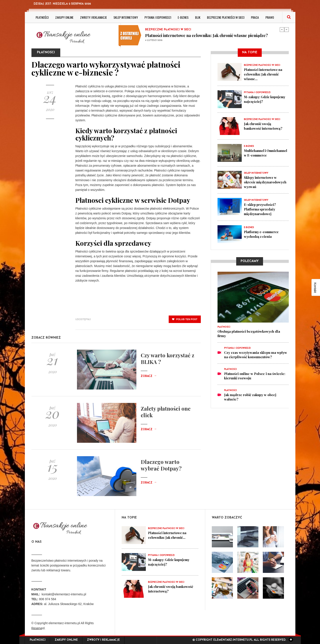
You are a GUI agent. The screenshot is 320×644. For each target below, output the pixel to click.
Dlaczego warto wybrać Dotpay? (161, 465)
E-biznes (183, 17)
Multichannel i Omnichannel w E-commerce (259, 155)
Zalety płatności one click (166, 412)
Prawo (270, 17)
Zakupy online (64, 17)
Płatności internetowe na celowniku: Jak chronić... (168, 535)
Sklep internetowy (126, 17)
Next (287, 30)
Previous (282, 30)
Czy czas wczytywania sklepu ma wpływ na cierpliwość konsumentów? (256, 354)
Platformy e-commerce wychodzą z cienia (262, 233)
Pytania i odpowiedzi (158, 17)
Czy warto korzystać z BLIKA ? (167, 358)
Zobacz (149, 376)
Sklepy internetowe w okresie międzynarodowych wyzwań (266, 181)
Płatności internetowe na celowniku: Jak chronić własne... (264, 74)
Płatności (42, 17)
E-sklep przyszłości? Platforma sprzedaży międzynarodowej (261, 208)
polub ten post (185, 319)
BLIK (198, 17)
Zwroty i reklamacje (93, 17)
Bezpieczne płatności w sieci (226, 17)
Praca (255, 17)
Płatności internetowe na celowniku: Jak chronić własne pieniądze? (207, 35)
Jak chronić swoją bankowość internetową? (263, 125)
